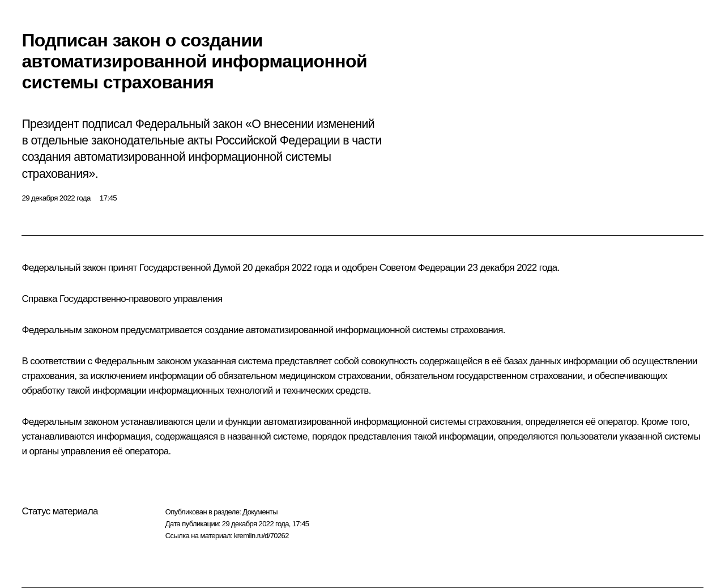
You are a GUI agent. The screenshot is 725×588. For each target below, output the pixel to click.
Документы (260, 512)
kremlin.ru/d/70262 (261, 536)
